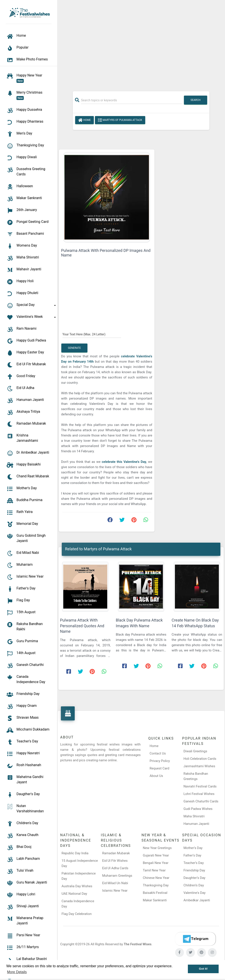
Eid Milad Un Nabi (115, 883)
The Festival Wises (138, 944)
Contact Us (158, 753)
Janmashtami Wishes (199, 766)
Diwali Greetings (195, 751)
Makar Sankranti (155, 900)
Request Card (160, 768)
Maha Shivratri (194, 816)
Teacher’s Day (194, 863)
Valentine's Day (194, 893)
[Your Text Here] (92, 334)
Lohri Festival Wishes (199, 794)
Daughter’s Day (194, 878)
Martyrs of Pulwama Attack (120, 120)
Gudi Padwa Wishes (198, 809)
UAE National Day (74, 894)
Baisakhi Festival (155, 893)
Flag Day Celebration (77, 914)
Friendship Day (194, 870)
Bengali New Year (156, 863)
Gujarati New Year (156, 855)
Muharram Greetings (117, 876)
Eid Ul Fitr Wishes (115, 861)
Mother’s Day (193, 848)
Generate (74, 348)
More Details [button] (17, 972)
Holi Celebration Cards (200, 759)
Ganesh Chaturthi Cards (201, 801)
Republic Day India (75, 853)
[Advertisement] (141, 43)
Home (84, 120)
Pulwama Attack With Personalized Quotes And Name (82, 626)
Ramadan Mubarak (116, 853)
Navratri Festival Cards (200, 786)
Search (196, 100)
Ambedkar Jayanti (197, 900)
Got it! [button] (203, 969)
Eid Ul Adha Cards (115, 868)
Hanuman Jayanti (196, 824)
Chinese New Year (156, 878)
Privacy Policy (160, 761)
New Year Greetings (157, 848)
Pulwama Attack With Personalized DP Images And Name (106, 253)
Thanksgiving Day (156, 885)
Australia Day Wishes (77, 886)
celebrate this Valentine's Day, (124, 462)
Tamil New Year (154, 870)
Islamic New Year (115, 891)
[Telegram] (195, 939)
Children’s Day (194, 885)
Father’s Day (192, 855)
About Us (156, 776)
